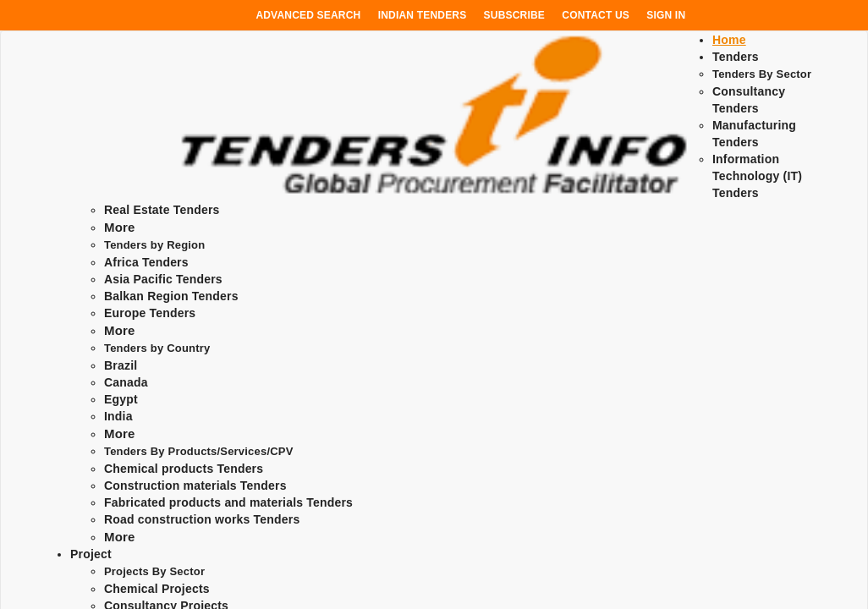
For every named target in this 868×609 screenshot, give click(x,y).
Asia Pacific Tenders (163, 279)
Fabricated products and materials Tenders (228, 502)
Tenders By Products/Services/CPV (199, 451)
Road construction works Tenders (202, 519)
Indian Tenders (423, 15)
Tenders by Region (154, 245)
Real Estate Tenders (162, 210)
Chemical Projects (157, 589)
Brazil (121, 365)
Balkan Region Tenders (171, 296)
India (118, 416)
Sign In (666, 15)
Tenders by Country (157, 348)
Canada (126, 382)
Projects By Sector (154, 571)
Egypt (121, 399)
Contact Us (596, 15)
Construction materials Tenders (195, 486)
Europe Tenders (150, 313)
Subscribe (514, 15)
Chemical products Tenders (184, 469)
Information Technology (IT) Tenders (757, 176)
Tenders (736, 57)
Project (91, 554)
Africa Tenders (146, 262)
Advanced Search (308, 15)
